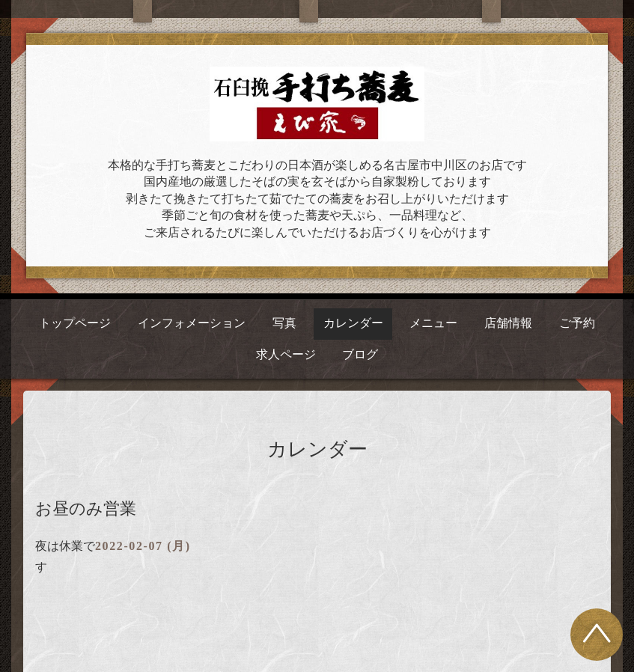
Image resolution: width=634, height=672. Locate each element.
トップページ (75, 323)
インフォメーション (192, 323)
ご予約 (577, 323)
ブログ (360, 354)
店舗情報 (508, 323)
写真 (284, 323)
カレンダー (353, 323)
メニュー (433, 323)
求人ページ (286, 354)
